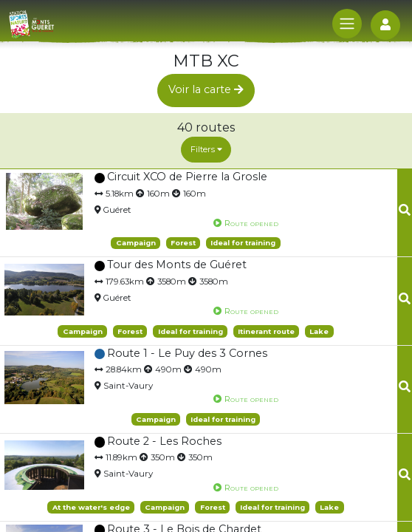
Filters (206, 149)
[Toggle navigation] (347, 24)
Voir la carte (206, 89)
